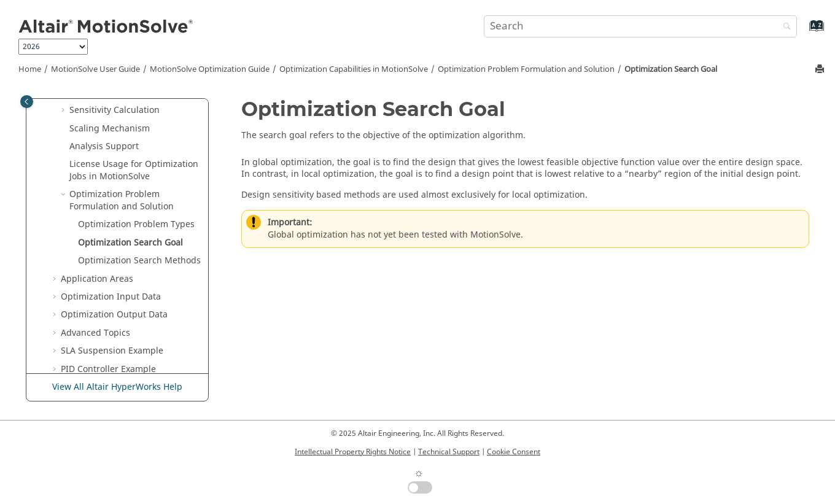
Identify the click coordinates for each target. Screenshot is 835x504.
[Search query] (640, 26)
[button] (64, 110)
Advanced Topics (95, 333)
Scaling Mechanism (110, 129)
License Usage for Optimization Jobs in (134, 170)
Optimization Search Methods (139, 261)
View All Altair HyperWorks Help (117, 387)
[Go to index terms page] (803, 32)
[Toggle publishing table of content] (27, 102)
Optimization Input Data (111, 297)
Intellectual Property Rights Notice (353, 452)
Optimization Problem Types (136, 224)
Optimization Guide (210, 69)
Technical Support (449, 452)
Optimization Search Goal (671, 69)
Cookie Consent (514, 452)
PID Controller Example (108, 369)
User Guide (95, 69)
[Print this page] (821, 70)
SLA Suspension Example (112, 351)
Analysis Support (104, 146)
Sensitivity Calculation (115, 110)
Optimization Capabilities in (354, 69)
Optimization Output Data (114, 315)
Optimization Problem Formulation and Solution (526, 69)
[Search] (784, 27)
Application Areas (97, 279)
